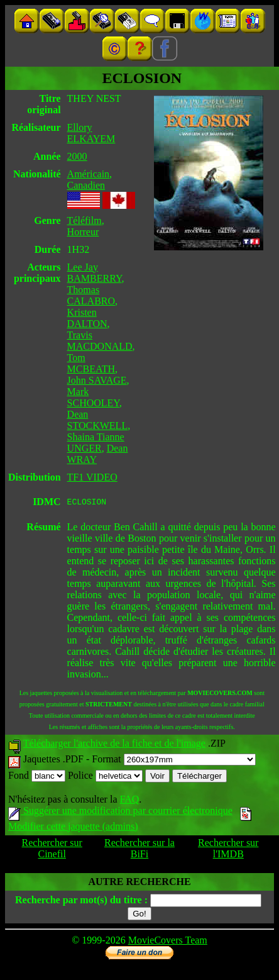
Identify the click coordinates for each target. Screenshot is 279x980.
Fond (37, 777)
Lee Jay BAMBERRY (95, 273)
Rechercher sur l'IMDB (228, 850)
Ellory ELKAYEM (91, 133)
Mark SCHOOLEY (93, 397)
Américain (89, 174)
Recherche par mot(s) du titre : (81, 902)
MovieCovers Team (168, 942)
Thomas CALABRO (91, 295)
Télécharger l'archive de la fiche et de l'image (114, 745)
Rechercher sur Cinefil (52, 850)
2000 (77, 156)
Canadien (86, 185)
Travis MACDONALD (100, 341)
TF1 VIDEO (92, 477)
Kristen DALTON (87, 318)
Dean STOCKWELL (98, 420)
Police (105, 777)
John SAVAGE (97, 380)
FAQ (129, 801)
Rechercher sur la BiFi (139, 850)
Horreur (83, 232)
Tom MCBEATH (91, 363)
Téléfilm (85, 220)
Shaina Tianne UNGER (96, 443)
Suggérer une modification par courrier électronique (120, 812)
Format (173, 761)
